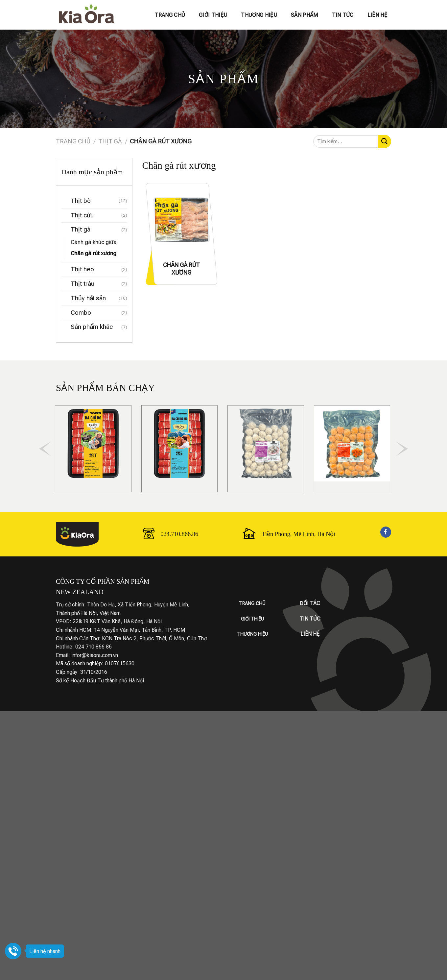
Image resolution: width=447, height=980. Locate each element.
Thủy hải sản (88, 298)
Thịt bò (81, 201)
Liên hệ (377, 15)
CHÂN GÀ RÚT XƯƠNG (181, 269)
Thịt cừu (82, 215)
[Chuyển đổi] (64, 201)
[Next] (402, 449)
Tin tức (343, 15)
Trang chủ (170, 15)
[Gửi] (385, 141)
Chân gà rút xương (94, 253)
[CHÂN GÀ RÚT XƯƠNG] (181, 220)
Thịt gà (110, 141)
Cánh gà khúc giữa (94, 242)
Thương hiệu (259, 15)
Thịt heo (82, 269)
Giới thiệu (213, 15)
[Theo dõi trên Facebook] (386, 532)
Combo (81, 313)
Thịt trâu (82, 284)
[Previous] (45, 449)
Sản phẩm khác (92, 327)
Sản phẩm (305, 15)
